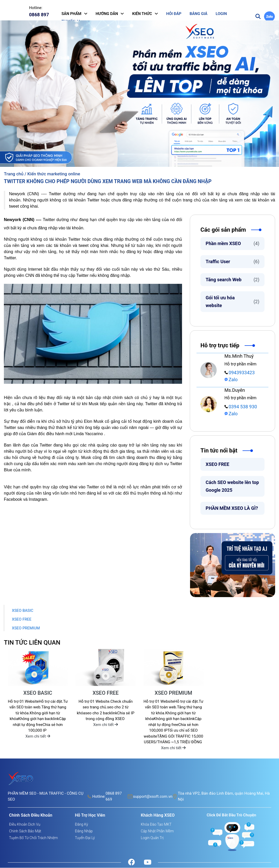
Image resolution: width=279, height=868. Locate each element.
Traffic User (232, 262)
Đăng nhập (84, 831)
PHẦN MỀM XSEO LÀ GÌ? (232, 508)
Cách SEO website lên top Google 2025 (232, 486)
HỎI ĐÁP (174, 14)
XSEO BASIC (23, 611)
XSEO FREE (217, 464)
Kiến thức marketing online (54, 174)
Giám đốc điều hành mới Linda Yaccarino (65, 434)
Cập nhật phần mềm (157, 831)
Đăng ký (82, 825)
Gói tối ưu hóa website (232, 302)
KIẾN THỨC (142, 14)
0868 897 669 (114, 797)
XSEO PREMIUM (26, 628)
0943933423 (240, 373)
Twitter (93, 200)
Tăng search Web (232, 280)
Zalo (231, 380)
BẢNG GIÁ (198, 14)
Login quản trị (152, 838)
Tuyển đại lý (85, 838)
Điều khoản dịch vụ (25, 825)
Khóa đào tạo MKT (156, 825)
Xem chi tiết (38, 737)
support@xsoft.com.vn (153, 797)
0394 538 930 (241, 407)
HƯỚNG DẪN (107, 14)
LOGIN (221, 14)
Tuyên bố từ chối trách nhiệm (33, 838)
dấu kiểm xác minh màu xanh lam (63, 464)
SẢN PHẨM (71, 14)
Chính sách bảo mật (25, 831)
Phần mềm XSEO (232, 244)
